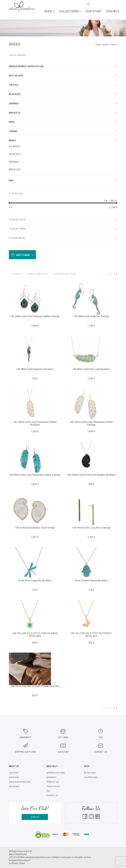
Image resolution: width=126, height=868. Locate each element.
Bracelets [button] (63, 113)
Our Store (14, 777)
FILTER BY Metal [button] (63, 238)
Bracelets (15, 170)
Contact (113, 11)
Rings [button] (63, 122)
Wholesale (14, 786)
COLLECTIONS (70, 11)
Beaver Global (18, 863)
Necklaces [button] (63, 94)
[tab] (63, 66)
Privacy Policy (53, 786)
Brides (106, 45)
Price (45, 274)
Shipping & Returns (56, 773)
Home (98, 45)
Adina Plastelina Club (20, 782)
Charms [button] (63, 131)
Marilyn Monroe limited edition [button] (63, 66)
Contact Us (52, 796)
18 (70, 274)
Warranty (52, 777)
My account (90, 773)
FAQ (48, 791)
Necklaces (15, 154)
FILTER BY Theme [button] (63, 229)
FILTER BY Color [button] (63, 220)
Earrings (14, 162)
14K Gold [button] (63, 85)
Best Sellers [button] (63, 76)
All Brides (14, 147)
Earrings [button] (63, 104)
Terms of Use (53, 782)
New (39, 274)
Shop (50, 11)
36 (74, 274)
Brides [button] (63, 141)
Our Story (94, 11)
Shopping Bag (91, 777)
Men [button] (63, 181)
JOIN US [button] (35, 817)
